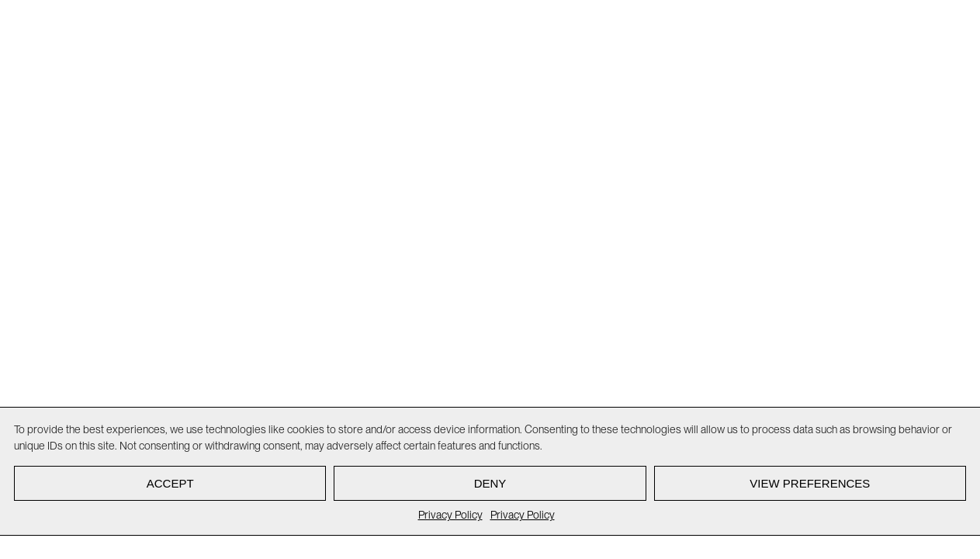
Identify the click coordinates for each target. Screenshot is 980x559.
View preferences (810, 483)
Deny (490, 483)
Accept (170, 483)
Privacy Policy (450, 515)
